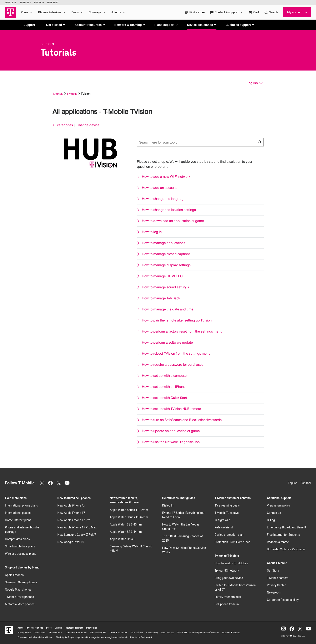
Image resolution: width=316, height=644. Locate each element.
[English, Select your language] (254, 83)
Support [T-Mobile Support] (48, 44)
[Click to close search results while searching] (260, 142)
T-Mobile (72, 94)
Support (29, 25)
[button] (56, 25)
